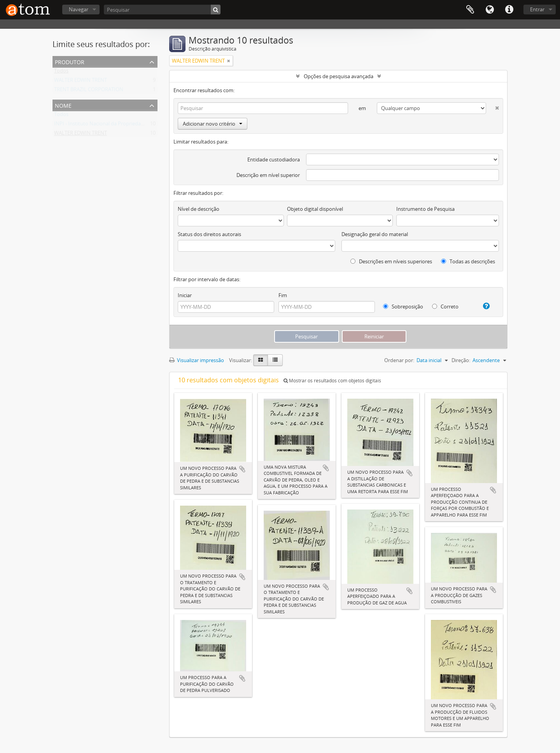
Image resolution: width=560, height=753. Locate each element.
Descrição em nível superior (268, 175)
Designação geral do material (375, 234)
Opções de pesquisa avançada (339, 76)
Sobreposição (403, 306)
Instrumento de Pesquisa (425, 209)
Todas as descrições (468, 261)
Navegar (79, 9)
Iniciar (185, 295)
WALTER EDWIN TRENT (80, 82)
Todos (61, 72)
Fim (283, 295)
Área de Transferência (470, 10)
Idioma (490, 10)
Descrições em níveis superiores (391, 261)
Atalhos (509, 10)
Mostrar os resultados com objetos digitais (332, 381)
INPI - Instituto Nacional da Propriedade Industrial (112, 125)
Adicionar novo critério (213, 124)
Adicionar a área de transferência (242, 469)
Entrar (537, 9)
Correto (445, 306)
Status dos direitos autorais (209, 234)
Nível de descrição (199, 209)
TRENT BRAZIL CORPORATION (89, 91)
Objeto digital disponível (315, 209)
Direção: (461, 360)
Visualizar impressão (197, 360)
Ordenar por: (399, 360)
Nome (63, 105)
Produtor (70, 61)
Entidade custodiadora (274, 159)
